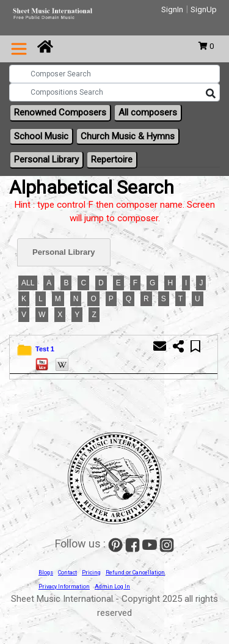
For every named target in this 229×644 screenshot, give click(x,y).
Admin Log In (112, 587)
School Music (41, 136)
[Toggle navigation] (19, 49)
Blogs (46, 573)
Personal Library (46, 159)
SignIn (172, 9)
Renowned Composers (60, 112)
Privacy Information (64, 587)
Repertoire (112, 159)
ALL (28, 283)
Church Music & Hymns (128, 136)
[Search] (211, 94)
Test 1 (45, 349)
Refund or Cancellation (135, 573)
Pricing (91, 573)
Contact (67, 573)
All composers (148, 112)
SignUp (204, 9)
